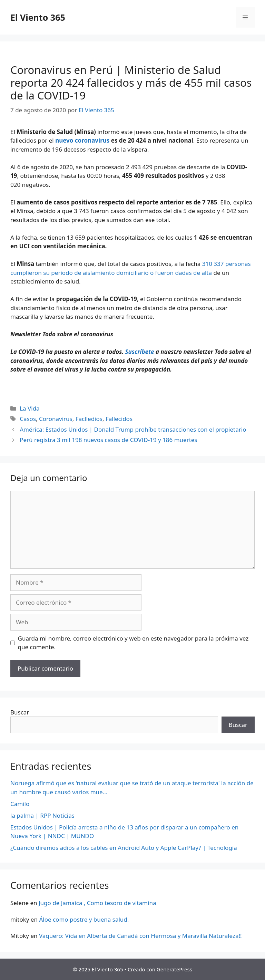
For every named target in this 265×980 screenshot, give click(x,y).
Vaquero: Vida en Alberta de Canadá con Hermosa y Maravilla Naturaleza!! (140, 936)
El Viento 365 (38, 17)
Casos (28, 419)
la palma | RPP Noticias (42, 815)
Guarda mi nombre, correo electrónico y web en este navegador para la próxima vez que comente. (133, 643)
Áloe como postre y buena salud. (84, 919)
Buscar (20, 712)
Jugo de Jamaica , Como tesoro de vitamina (97, 903)
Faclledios (89, 419)
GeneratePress (174, 969)
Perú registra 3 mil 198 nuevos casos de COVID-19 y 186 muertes (108, 440)
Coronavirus (56, 419)
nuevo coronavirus (82, 140)
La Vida (30, 408)
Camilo (20, 804)
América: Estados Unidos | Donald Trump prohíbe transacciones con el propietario (133, 429)
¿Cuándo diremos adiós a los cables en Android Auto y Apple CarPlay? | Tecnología (124, 848)
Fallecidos (119, 419)
